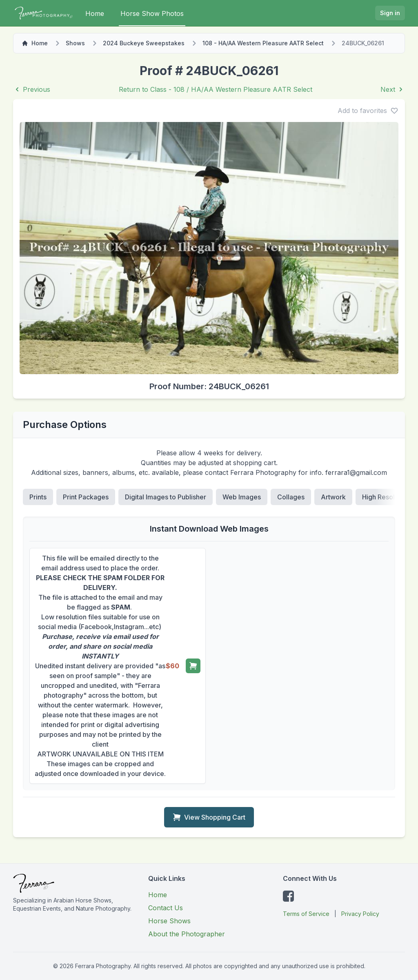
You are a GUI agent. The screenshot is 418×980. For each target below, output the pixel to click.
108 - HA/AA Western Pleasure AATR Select (263, 43)
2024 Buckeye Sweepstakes (144, 43)
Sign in (390, 13)
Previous (32, 89)
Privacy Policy (360, 914)
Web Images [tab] (242, 497)
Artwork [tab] (333, 497)
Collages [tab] (291, 497)
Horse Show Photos (152, 13)
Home (95, 13)
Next (393, 89)
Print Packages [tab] (86, 497)
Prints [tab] (38, 497)
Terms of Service (306, 914)
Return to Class (216, 89)
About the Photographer (187, 934)
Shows (75, 43)
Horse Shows (169, 921)
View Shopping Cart (209, 817)
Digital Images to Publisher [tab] (166, 497)
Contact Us (166, 908)
